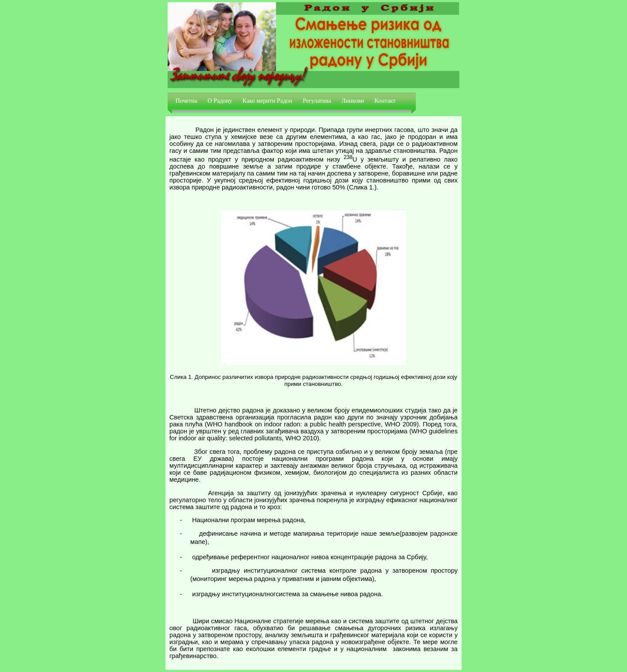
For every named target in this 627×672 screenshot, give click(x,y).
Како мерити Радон (267, 101)
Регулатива (317, 101)
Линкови (353, 101)
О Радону (220, 101)
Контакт (385, 101)
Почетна (186, 101)
